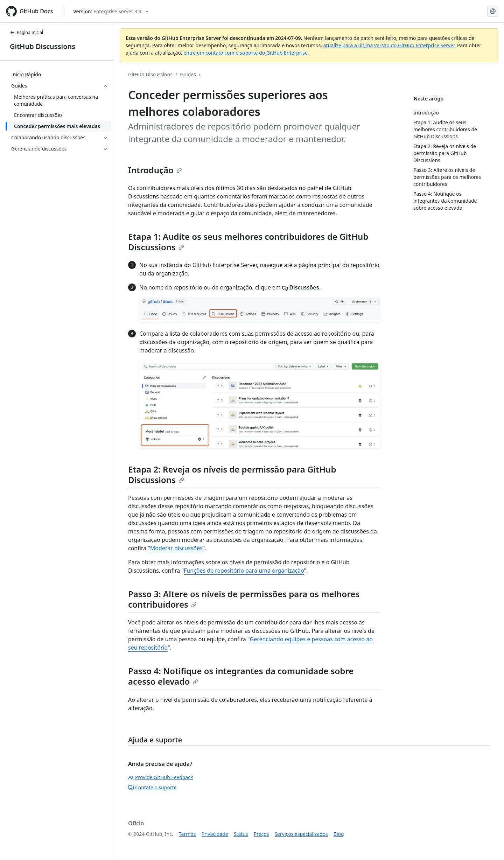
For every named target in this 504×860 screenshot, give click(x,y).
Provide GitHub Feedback (161, 777)
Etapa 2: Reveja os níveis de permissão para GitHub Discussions (232, 474)
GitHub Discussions (43, 46)
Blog (339, 834)
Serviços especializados (301, 834)
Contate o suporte (152, 787)
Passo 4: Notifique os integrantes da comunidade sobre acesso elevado (241, 676)
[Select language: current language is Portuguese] (493, 11)
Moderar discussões (176, 548)
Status (241, 834)
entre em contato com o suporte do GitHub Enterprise (246, 53)
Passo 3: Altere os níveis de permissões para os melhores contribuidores (244, 599)
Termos (187, 834)
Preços (261, 834)
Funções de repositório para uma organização (244, 571)
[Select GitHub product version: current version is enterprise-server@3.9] (111, 11)
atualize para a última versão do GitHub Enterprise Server (389, 45)
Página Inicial (26, 32)
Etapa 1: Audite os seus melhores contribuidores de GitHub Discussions (248, 242)
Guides (188, 74)
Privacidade (215, 834)
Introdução (155, 170)
